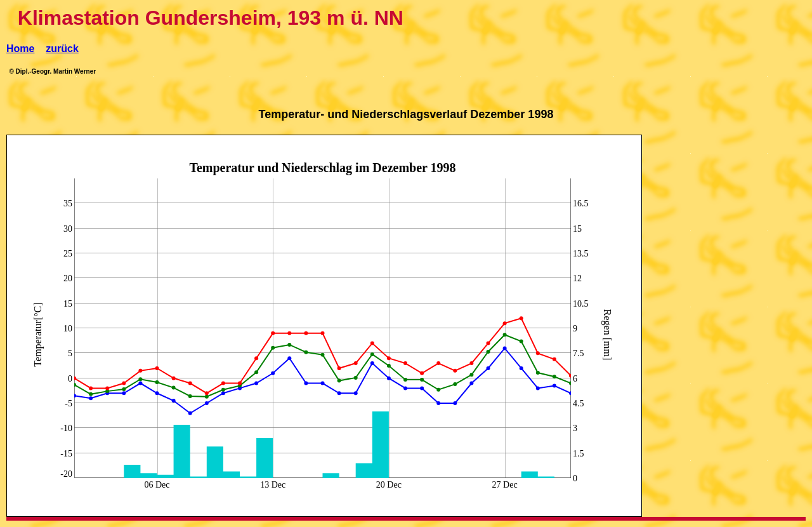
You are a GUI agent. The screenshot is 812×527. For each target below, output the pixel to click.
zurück (62, 49)
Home (20, 49)
